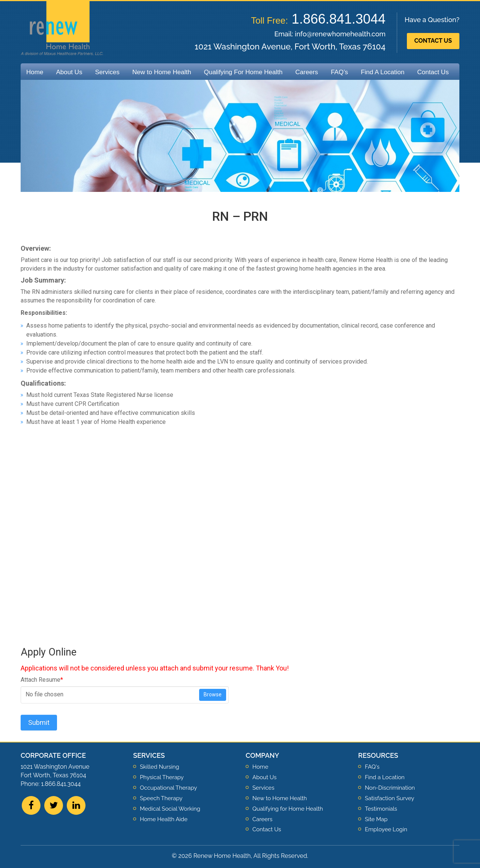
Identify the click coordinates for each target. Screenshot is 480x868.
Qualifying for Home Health (288, 809)
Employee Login (386, 829)
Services (107, 72)
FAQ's (372, 767)
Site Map (376, 819)
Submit (39, 722)
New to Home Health (162, 72)
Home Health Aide (164, 819)
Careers (307, 72)
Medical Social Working (170, 809)
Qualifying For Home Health (243, 72)
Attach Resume (42, 680)
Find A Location (382, 72)
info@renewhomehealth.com (340, 34)
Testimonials (381, 809)
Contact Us (433, 41)
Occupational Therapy (168, 788)
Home (35, 72)
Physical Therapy (162, 777)
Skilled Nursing (160, 767)
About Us (69, 72)
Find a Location (385, 777)
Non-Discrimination (390, 788)
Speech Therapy (161, 798)
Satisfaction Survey (390, 798)
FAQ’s (339, 72)
